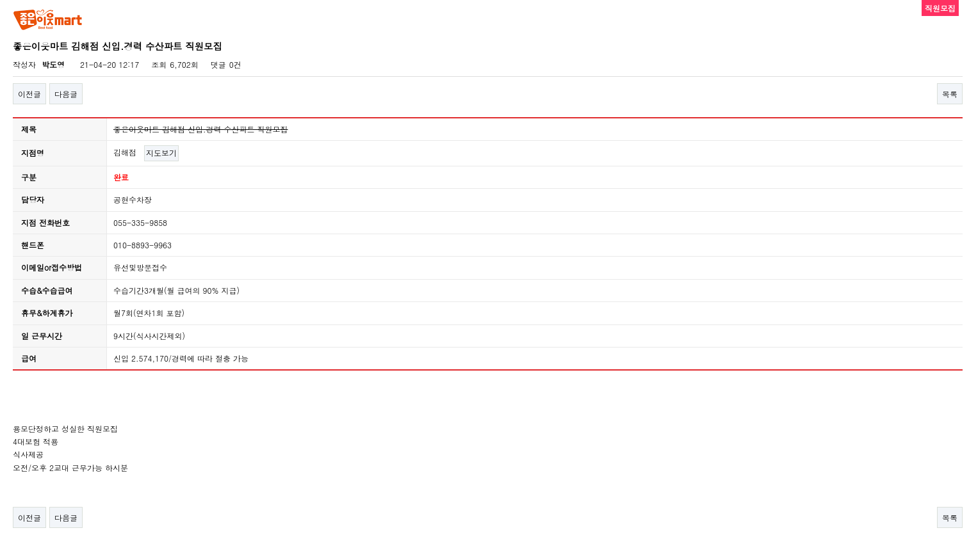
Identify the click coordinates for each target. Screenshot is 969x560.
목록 (950, 94)
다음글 (66, 94)
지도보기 (161, 153)
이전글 (29, 94)
